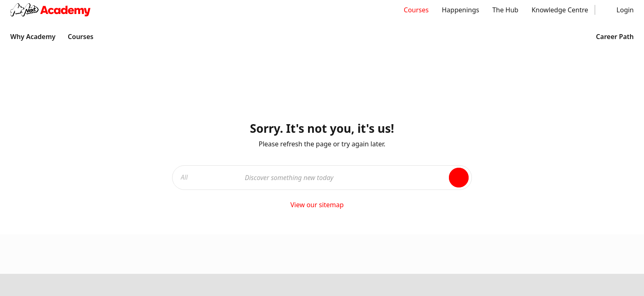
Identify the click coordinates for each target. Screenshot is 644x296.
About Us (409, 125)
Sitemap (407, 157)
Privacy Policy (277, 198)
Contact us (411, 141)
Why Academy (33, 37)
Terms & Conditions (206, 198)
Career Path (609, 37)
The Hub (506, 10)
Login (625, 10)
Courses (416, 10)
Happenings (461, 10)
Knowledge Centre (560, 10)
